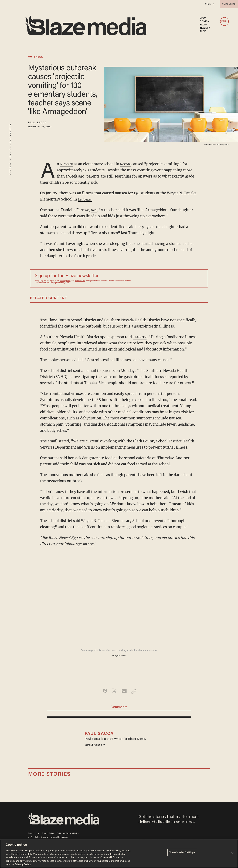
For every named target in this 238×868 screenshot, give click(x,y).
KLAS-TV (141, 337)
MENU (224, 21)
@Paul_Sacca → (97, 758)
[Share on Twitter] (113, 698)
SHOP (203, 31)
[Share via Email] (125, 698)
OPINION (204, 22)
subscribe (228, 4)
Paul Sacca (40, 123)
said (94, 210)
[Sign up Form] (179, 279)
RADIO (203, 25)
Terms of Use (80, 281)
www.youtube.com (119, 662)
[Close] (232, 853)
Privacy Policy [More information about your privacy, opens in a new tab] (23, 864)
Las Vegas (86, 199)
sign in (210, 4)
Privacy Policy (65, 281)
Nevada (129, 164)
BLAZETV (205, 28)
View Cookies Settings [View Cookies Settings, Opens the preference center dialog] (182, 853)
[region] (119, 854)
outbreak (35, 57)
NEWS (203, 18)
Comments (119, 715)
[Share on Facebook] (102, 698)
